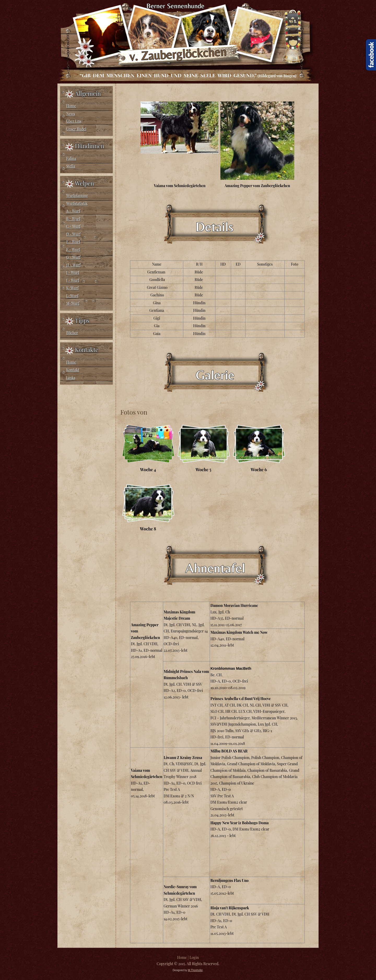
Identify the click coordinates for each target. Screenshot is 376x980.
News (71, 114)
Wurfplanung (77, 196)
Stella (71, 166)
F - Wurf (73, 250)
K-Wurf (72, 288)
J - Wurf (73, 280)
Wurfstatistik (77, 203)
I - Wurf (73, 273)
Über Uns (74, 121)
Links (71, 378)
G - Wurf (73, 257)
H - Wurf (74, 265)
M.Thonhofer (195, 970)
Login (194, 957)
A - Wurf (73, 211)
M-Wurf (73, 303)
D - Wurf (74, 234)
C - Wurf (73, 226)
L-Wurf (72, 296)
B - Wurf (73, 219)
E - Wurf (73, 242)
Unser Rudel (76, 129)
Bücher (72, 333)
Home (71, 106)
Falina (71, 159)
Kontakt (73, 370)
